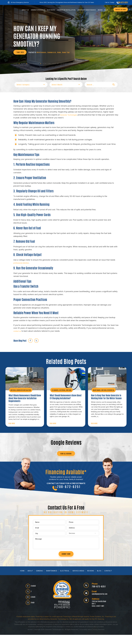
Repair (99, 10)
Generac (38, 580)
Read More (12, 427)
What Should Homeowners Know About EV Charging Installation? (66, 397)
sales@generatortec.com (98, 603)
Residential (111, 390)
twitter (36, 340)
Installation (65, 10)
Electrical (50, 10)
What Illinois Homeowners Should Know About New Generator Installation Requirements (22, 400)
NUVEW (29, 639)
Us (24, 10)
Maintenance (86, 10)
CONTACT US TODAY (120, 10)
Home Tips (68, 52)
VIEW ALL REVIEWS (66, 458)
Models (37, 10)
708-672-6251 (123, 2)
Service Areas (79, 580)
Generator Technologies (70, 115)
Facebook (35, 594)
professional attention (22, 263)
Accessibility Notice (86, 639)
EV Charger (55, 390)
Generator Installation (24, 390)
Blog (105, 10)
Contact (111, 580)
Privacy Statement (99, 639)
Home (61, 52)
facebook (30, 340)
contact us (18, 331)
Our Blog (13, 390)
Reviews (92, 580)
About (28, 580)
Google (34, 613)
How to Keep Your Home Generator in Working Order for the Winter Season (106, 398)
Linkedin (35, 607)
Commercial (53, 52)
